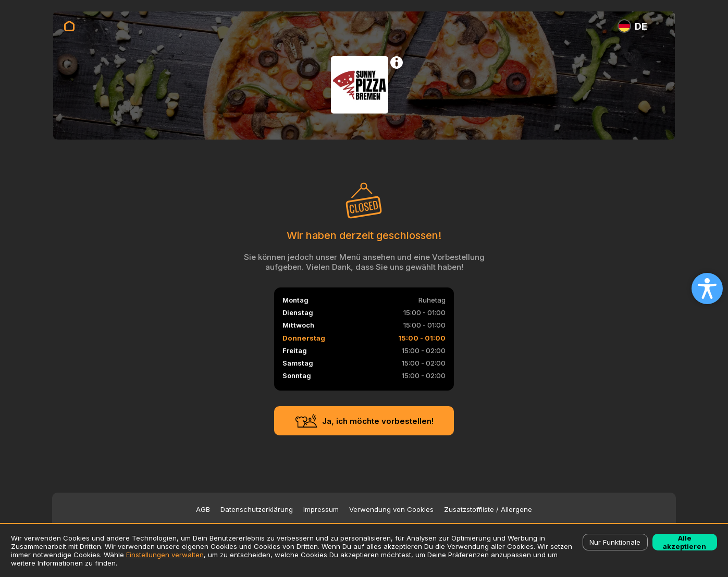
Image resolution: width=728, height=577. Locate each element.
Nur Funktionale (615, 542)
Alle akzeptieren (684, 542)
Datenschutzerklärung (257, 510)
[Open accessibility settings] (707, 288)
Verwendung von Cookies (391, 510)
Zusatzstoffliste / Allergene (488, 510)
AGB (203, 510)
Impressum (321, 510)
